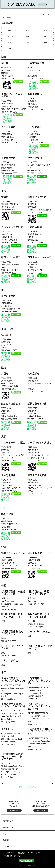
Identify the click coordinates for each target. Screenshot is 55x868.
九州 (10, 42)
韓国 (45, 42)
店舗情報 (6, 840)
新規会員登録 (14, 810)
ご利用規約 (21, 853)
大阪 (45, 36)
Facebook (15, 861)
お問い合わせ (8, 827)
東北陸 (10, 36)
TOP (2, 18)
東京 (27, 30)
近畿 (27, 36)
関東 (10, 30)
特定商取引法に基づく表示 (12, 856)
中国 (10, 48)
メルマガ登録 (41, 810)
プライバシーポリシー (35, 853)
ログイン (51, 14)
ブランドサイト (9, 846)
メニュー (5, 14)
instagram (5, 861)
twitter (10, 861)
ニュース (6, 834)
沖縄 (27, 42)
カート (44, 14)
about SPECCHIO (9, 853)
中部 (45, 30)
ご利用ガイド (8, 821)
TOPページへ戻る (27, 787)
